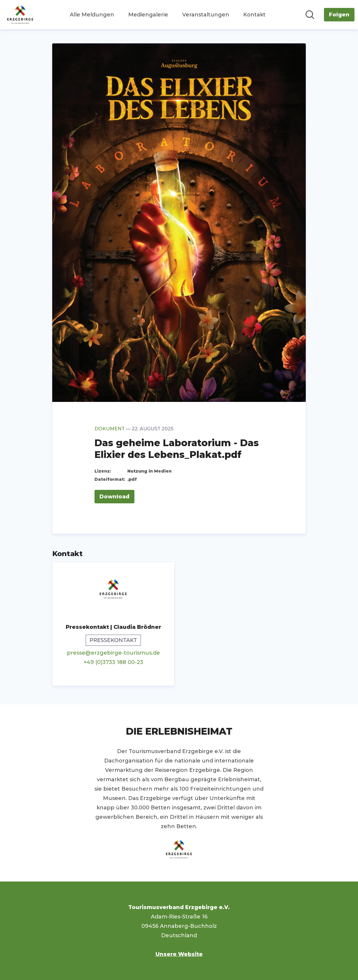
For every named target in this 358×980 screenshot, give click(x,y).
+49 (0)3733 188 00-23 (113, 662)
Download (114, 497)
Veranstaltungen (206, 15)
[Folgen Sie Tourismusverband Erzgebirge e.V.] (339, 15)
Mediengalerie (148, 15)
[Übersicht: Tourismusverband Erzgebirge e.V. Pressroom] (20, 15)
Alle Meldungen (92, 15)
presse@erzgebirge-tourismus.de (113, 653)
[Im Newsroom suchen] (310, 15)
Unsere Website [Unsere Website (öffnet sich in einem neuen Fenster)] (179, 954)
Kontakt (254, 15)
